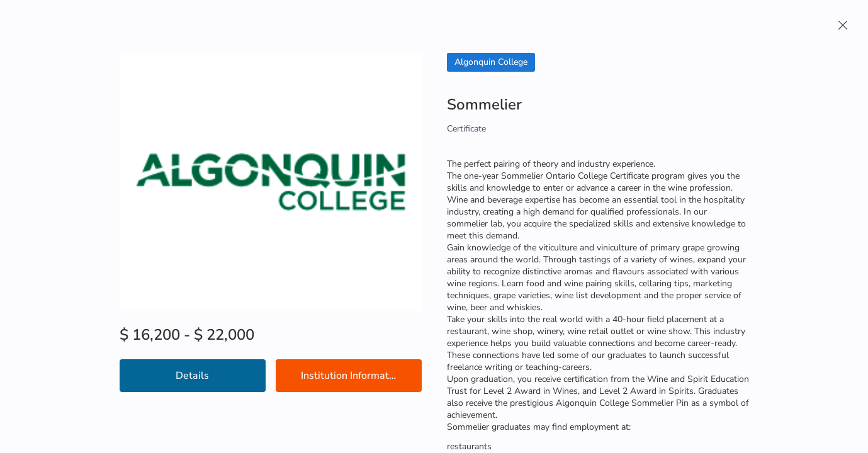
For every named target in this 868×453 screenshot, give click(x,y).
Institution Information (352, 376)
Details (192, 376)
